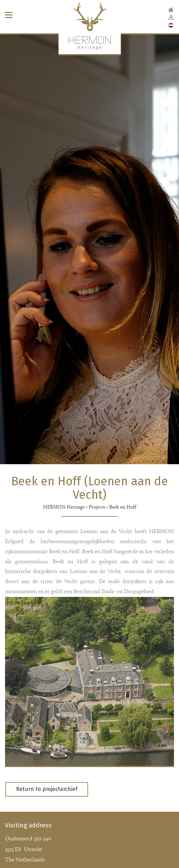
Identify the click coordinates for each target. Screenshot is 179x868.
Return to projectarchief (47, 789)
